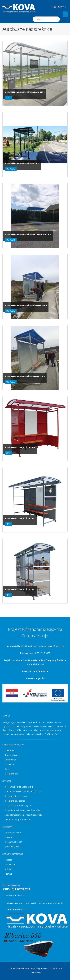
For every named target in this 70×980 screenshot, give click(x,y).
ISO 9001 (9, 837)
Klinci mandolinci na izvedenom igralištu (23, 791)
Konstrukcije (10, 760)
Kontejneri (9, 764)
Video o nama (11, 864)
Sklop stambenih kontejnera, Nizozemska (23, 815)
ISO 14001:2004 (12, 847)
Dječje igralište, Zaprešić (15, 801)
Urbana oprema (12, 755)
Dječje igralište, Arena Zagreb (18, 805)
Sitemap (8, 874)
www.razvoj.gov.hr (35, 678)
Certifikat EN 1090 (13, 833)
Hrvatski (60, 7)
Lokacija (8, 860)
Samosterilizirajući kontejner (17, 820)
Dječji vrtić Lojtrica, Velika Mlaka (19, 787)
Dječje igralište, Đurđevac (16, 796)
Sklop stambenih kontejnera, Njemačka (22, 810)
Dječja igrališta (11, 774)
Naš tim (8, 869)
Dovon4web (35, 972)
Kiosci (7, 769)
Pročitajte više (52, 734)
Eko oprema (10, 750)
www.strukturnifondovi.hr (35, 671)
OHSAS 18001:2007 (13, 842)
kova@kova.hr (19, 909)
